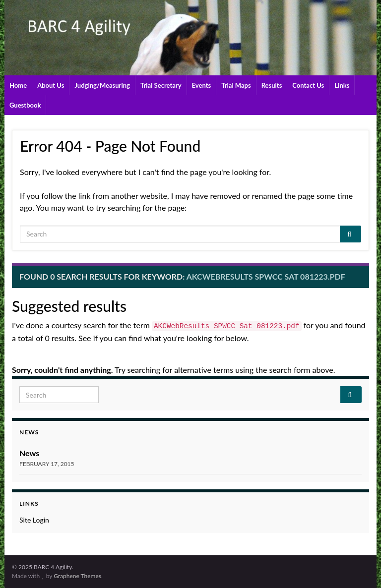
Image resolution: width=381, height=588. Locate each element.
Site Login (34, 520)
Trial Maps (236, 85)
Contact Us (308, 85)
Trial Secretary (161, 85)
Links (342, 85)
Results (272, 85)
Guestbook (25, 105)
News (29, 453)
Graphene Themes (77, 576)
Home (18, 85)
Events (202, 85)
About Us (51, 85)
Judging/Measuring (102, 85)
